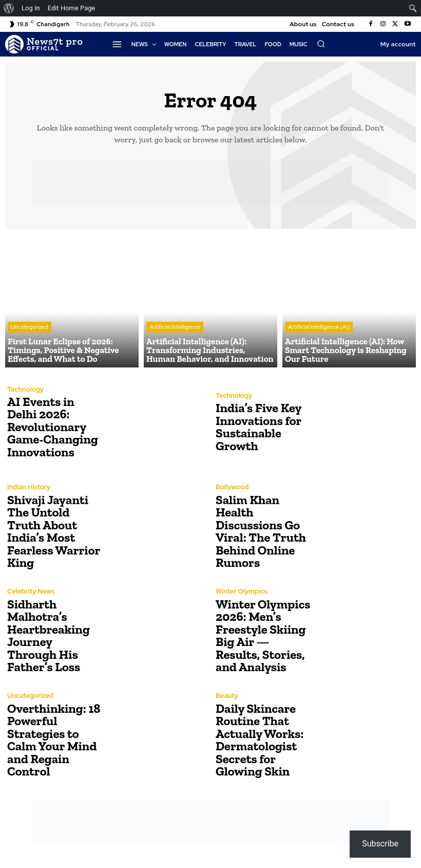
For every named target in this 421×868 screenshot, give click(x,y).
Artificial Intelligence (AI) (319, 328)
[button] (321, 44)
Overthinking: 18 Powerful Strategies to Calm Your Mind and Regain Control (53, 740)
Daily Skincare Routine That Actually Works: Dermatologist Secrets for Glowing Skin (259, 740)
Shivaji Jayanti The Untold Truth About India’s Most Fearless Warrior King (55, 531)
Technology (25, 390)
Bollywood (232, 488)
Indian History (28, 494)
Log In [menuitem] (31, 8)
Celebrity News (31, 598)
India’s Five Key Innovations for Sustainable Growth (258, 427)
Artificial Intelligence (175, 328)
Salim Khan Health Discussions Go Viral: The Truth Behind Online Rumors (260, 531)
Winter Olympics (241, 592)
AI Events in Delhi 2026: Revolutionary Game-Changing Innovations (52, 427)
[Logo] (44, 44)
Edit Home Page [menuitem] (72, 8)
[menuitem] (9, 8)
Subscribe (380, 844)
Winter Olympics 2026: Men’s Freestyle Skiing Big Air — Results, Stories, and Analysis (262, 635)
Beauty (227, 697)
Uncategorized (30, 328)
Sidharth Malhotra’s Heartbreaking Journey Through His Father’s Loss (55, 635)
